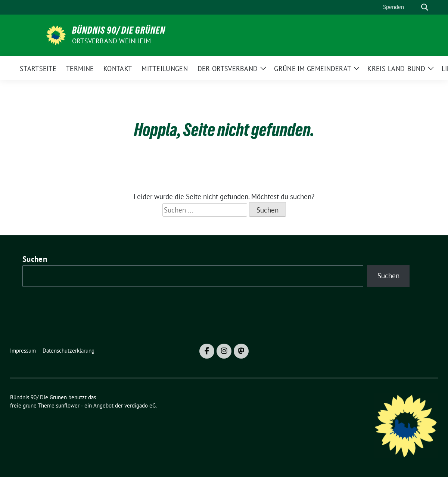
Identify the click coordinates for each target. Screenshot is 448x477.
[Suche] (414, 7)
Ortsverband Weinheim (111, 41)
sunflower (68, 405)
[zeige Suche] (425, 7)
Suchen (35, 259)
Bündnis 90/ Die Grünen (119, 30)
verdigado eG (140, 405)
